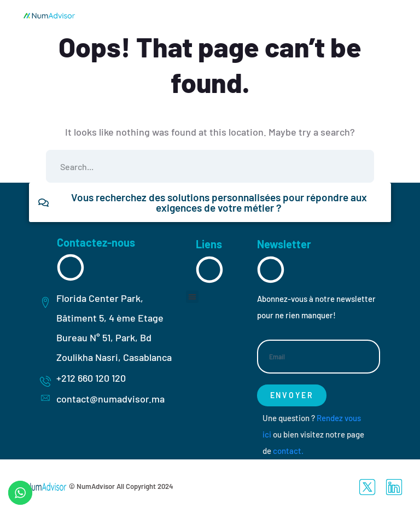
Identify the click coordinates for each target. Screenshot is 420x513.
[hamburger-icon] (373, 14)
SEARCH (358, 166)
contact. (288, 451)
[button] (192, 297)
